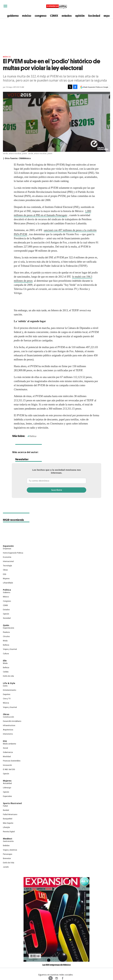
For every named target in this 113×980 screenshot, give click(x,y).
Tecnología (7, 566)
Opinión (6, 614)
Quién (6, 625)
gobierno (13, 16)
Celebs (6, 672)
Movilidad (7, 757)
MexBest (8, 839)
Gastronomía (8, 841)
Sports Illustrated (12, 803)
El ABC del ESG (9, 769)
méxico (27, 16)
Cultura (6, 654)
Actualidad (7, 783)
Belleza (6, 645)
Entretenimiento (9, 690)
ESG (5, 574)
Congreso (7, 601)
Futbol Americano (10, 814)
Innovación (7, 765)
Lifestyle (6, 827)
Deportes (7, 694)
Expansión (8, 546)
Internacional (8, 561)
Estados (6, 610)
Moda (5, 641)
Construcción (8, 717)
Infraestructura (9, 725)
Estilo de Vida (9, 863)
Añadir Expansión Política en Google (96, 87)
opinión (80, 16)
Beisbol (6, 810)
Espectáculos (9, 628)
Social (5, 748)
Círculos (6, 636)
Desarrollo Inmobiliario (12, 721)
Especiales (7, 796)
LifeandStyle (8, 583)
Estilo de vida (8, 676)
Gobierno (7, 592)
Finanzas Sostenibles (12, 761)
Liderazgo (7, 788)
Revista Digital (9, 832)
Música (6, 703)
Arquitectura (8, 730)
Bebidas (6, 846)
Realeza (6, 632)
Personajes (8, 854)
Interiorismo (8, 734)
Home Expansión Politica (13, 553)
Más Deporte (8, 823)
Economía (7, 557)
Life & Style (9, 683)
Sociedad (94, 16)
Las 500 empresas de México (57, 965)
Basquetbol (8, 819)
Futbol (5, 806)
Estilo (5, 686)
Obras (5, 570)
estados (67, 16)
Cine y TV (7, 699)
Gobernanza (8, 752)
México (7, 57)
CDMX (54, 16)
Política (33, 436)
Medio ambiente (9, 744)
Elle (5, 661)
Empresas (7, 549)
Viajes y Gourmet (10, 649)
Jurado (6, 867)
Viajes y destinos (10, 850)
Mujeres (6, 579)
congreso (41, 16)
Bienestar (7, 858)
